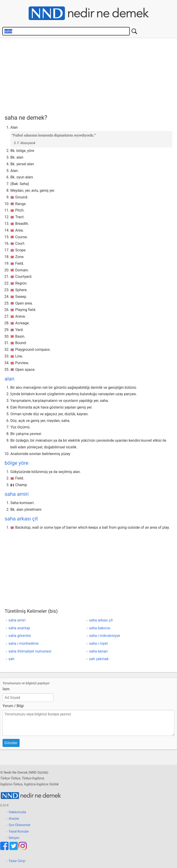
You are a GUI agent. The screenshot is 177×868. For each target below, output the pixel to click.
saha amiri (17, 494)
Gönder (11, 743)
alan (9, 379)
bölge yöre (16, 463)
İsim (6, 689)
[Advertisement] (91, 75)
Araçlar (14, 819)
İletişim (14, 838)
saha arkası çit (21, 519)
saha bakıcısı (100, 628)
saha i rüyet (98, 643)
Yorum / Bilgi (13, 706)
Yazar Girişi (17, 861)
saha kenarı (98, 651)
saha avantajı (19, 628)
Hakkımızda (17, 812)
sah (12, 659)
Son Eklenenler (20, 825)
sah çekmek (99, 659)
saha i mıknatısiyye (105, 636)
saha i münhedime (24, 643)
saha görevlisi (20, 636)
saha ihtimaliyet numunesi (30, 651)
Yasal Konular (19, 832)
